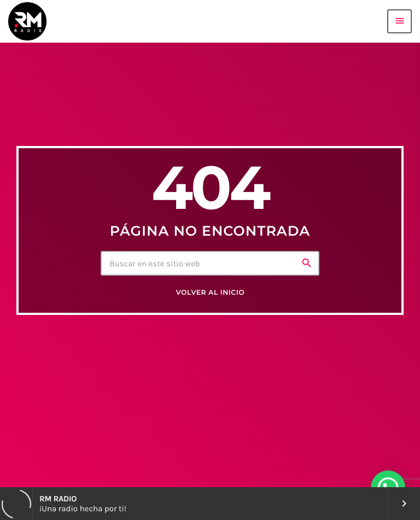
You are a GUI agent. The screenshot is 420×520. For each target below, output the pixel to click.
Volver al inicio (210, 293)
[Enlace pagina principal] (27, 21)
